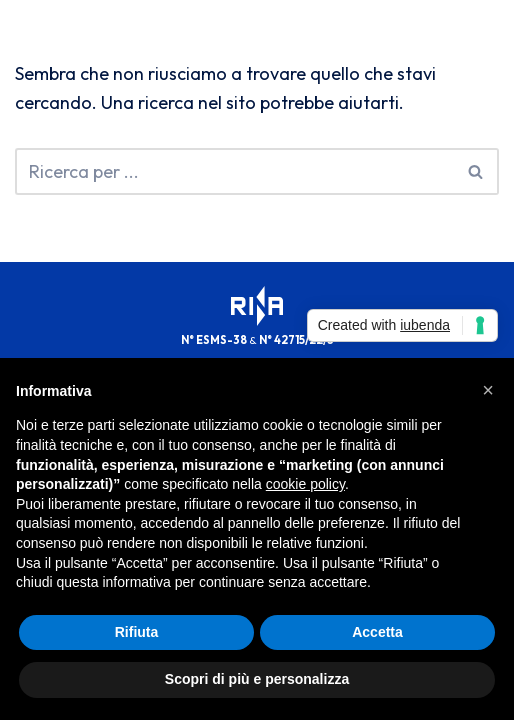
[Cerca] (234, 171)
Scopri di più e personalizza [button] (257, 679)
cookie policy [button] (305, 484)
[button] (488, 390)
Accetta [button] (377, 632)
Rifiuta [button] (137, 632)
